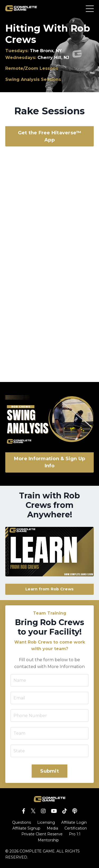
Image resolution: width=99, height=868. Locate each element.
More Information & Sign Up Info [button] (50, 462)
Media (52, 828)
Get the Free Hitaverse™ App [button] (50, 136)
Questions (22, 822)
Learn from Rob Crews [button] (49, 589)
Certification (76, 828)
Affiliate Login (74, 822)
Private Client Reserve (42, 834)
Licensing (46, 822)
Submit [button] (49, 771)
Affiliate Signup (26, 828)
